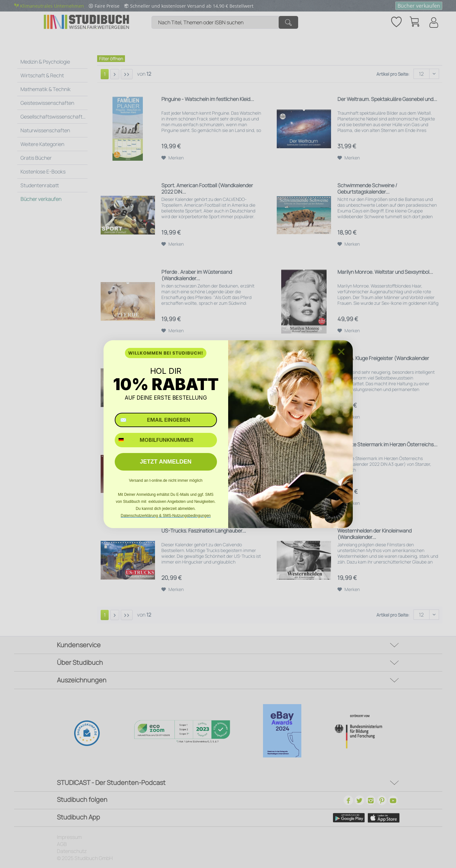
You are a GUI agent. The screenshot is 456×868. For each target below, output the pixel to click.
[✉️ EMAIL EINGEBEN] (166, 420)
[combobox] (126, 440)
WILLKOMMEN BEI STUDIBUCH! (166, 353)
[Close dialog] (341, 352)
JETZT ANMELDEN (166, 462)
